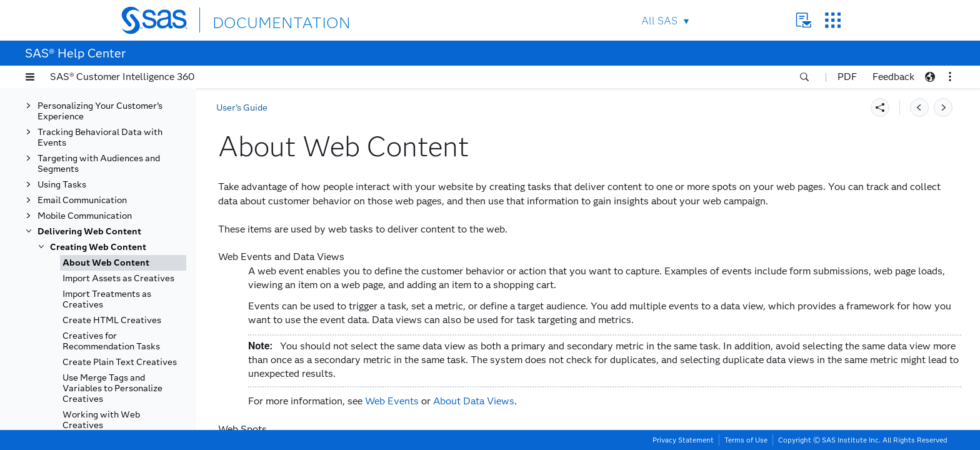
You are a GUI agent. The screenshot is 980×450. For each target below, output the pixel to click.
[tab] (123, 263)
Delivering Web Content (89, 232)
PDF (847, 77)
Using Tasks (62, 185)
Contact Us (803, 20)
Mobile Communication (85, 216)
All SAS (659, 21)
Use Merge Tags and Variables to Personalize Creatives (112, 388)
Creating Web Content (98, 247)
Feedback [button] (893, 77)
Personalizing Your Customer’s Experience (100, 111)
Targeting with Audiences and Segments (99, 164)
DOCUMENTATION (258, 20)
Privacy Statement (683, 440)
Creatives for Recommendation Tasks (111, 341)
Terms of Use (746, 440)
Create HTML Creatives (112, 320)
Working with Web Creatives (101, 420)
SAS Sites (833, 20)
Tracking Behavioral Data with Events (100, 137)
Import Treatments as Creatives (107, 299)
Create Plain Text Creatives (120, 362)
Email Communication (82, 200)
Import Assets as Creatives (118, 278)
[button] (30, 77)
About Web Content (106, 263)
